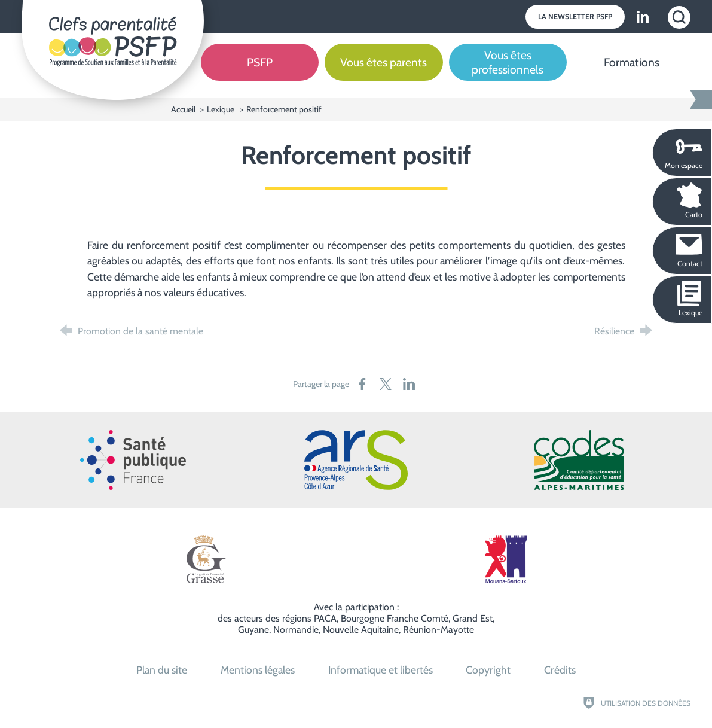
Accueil (184, 109)
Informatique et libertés (381, 670)
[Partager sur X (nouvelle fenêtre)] (386, 384)
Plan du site (162, 670)
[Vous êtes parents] (383, 71)
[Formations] (632, 71)
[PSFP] (260, 71)
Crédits (560, 670)
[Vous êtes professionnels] (508, 71)
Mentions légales (258, 670)
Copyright (488, 670)
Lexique (221, 109)
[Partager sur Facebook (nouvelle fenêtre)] (362, 384)
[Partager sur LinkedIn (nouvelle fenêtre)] (409, 384)
